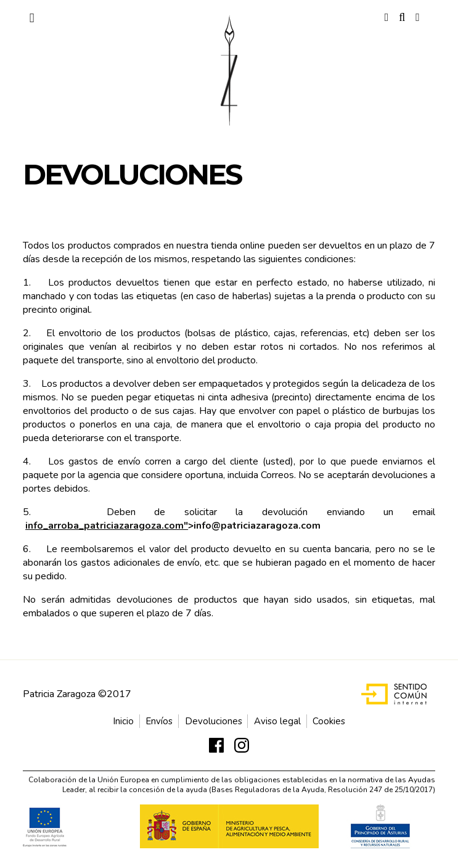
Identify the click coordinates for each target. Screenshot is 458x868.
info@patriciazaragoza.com (257, 526)
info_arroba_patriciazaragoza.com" (107, 526)
